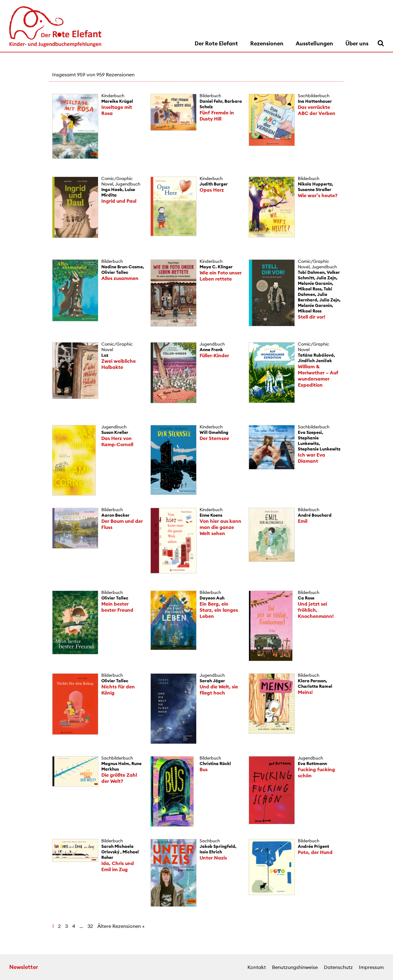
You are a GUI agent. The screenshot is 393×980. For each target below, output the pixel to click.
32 (90, 926)
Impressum (371, 967)
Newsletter (24, 967)
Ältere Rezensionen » (121, 926)
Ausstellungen (314, 43)
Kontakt (257, 967)
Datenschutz (338, 967)
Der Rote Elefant (216, 43)
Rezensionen (267, 43)
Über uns (357, 43)
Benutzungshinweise (295, 967)
